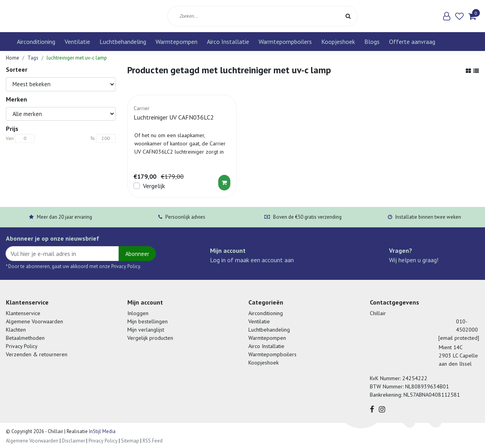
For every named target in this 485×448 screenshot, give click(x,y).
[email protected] (459, 338)
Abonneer (137, 254)
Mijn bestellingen (147, 321)
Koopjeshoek (338, 42)
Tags (33, 58)
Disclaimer (73, 441)
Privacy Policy (22, 346)
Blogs (372, 42)
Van (10, 138)
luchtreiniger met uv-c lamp (77, 58)
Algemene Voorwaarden (34, 321)
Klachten (16, 330)
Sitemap (130, 441)
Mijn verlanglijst (146, 330)
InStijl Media (102, 431)
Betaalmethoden (25, 338)
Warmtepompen (176, 42)
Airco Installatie (228, 42)
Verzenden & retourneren (37, 354)
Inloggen (138, 313)
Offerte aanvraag (412, 42)
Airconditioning (36, 42)
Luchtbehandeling (123, 42)
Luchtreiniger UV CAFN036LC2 (174, 117)
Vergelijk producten (150, 338)
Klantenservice (23, 313)
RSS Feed (153, 441)
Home (13, 58)
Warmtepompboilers (285, 42)
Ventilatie (77, 42)
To (92, 138)
